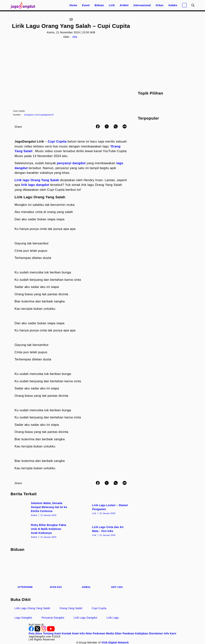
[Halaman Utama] (24, 5)
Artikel (124, 5)
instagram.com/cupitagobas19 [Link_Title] (39, 115)
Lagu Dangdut (23, 618)
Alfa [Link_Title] (75, 37)
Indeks (173, 5)
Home (73, 5)
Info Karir (170, 633)
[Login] (184, 5)
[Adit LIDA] (117, 572)
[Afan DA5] (56, 572)
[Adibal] (86, 572)
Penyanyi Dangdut (53, 618)
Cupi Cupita (57, 142)
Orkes (160, 5)
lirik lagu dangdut (35, 185)
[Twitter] (38, 630)
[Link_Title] (71, 19)
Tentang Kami (52, 633)
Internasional (142, 5)
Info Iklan (86, 633)
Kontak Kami (70, 633)
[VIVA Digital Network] (115, 642)
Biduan (99, 5)
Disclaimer (156, 633)
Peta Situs (35, 633)
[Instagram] (44, 630)
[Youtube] (51, 630)
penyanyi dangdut (71, 163)
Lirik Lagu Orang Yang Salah (32, 608)
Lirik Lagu (113, 618)
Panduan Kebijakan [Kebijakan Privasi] (135, 633)
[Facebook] (32, 630)
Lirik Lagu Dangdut (86, 618)
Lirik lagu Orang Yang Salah (37, 180)
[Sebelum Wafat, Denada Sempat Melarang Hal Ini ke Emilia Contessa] (40, 509)
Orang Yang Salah (71, 608)
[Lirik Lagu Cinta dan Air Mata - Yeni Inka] (102, 531)
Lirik (112, 5)
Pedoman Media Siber (107, 633)
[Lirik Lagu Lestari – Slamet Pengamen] (102, 509)
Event (86, 5)
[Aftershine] (25, 572)
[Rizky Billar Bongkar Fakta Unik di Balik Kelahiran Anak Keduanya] (40, 531)
